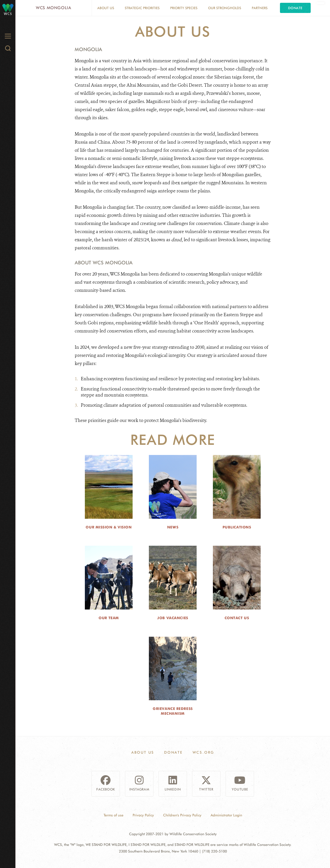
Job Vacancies (173, 618)
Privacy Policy (143, 815)
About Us (106, 8)
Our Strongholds (225, 8)
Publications (237, 527)
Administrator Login (226, 815)
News (173, 527)
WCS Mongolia (54, 8)
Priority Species (184, 8)
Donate (295, 8)
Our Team (109, 618)
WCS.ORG (203, 752)
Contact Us (237, 618)
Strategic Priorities (142, 8)
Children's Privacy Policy (182, 815)
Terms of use (114, 815)
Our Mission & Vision (109, 527)
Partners (260, 8)
